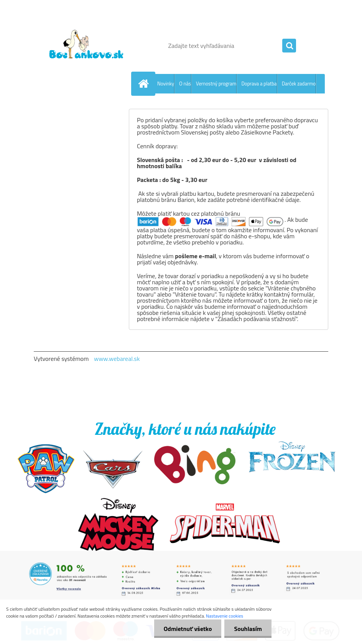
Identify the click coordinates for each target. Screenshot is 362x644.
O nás (185, 84)
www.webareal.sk (117, 359)
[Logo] (86, 46)
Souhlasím (248, 629)
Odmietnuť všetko (188, 629)
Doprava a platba (259, 84)
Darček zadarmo (299, 84)
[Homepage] (145, 84)
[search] (289, 46)
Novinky (166, 84)
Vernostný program (216, 84)
